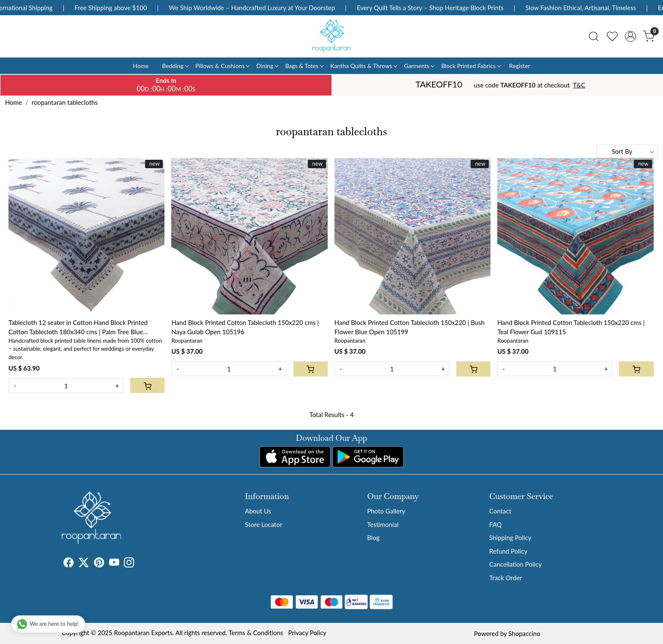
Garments (419, 66)
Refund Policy (508, 551)
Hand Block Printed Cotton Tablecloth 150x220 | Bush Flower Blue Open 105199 (410, 327)
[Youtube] (114, 564)
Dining (267, 66)
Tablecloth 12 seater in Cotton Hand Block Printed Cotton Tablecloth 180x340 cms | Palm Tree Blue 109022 (78, 328)
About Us (258, 511)
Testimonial (383, 524)
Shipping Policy (510, 538)
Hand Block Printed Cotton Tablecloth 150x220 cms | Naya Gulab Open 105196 (245, 327)
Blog (373, 538)
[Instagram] (129, 564)
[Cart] (147, 385)
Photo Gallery (386, 511)
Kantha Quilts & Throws (363, 66)
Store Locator (263, 524)
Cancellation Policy (515, 564)
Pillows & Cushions (222, 66)
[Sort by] (627, 151)
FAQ (496, 524)
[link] (594, 36)
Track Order (505, 578)
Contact (500, 511)
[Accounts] (630, 36)
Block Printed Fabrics (471, 66)
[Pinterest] (99, 564)
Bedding (175, 66)
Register (520, 66)
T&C (579, 85)
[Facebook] (68, 564)
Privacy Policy (307, 633)
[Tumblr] (139, 564)
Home (141, 66)
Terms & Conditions (256, 633)
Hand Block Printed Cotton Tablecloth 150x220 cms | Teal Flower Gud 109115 (571, 327)
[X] (84, 564)
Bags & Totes (304, 66)
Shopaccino (524, 633)
